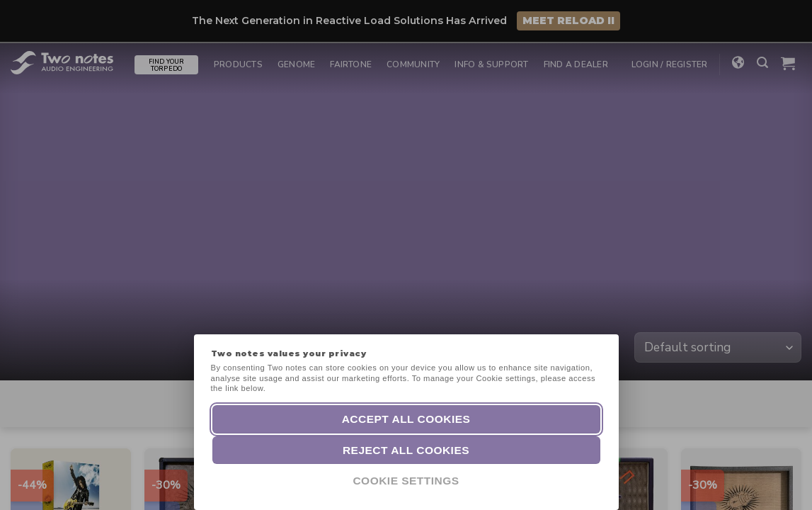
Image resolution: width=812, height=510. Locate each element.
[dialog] (785, 482)
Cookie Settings (406, 481)
